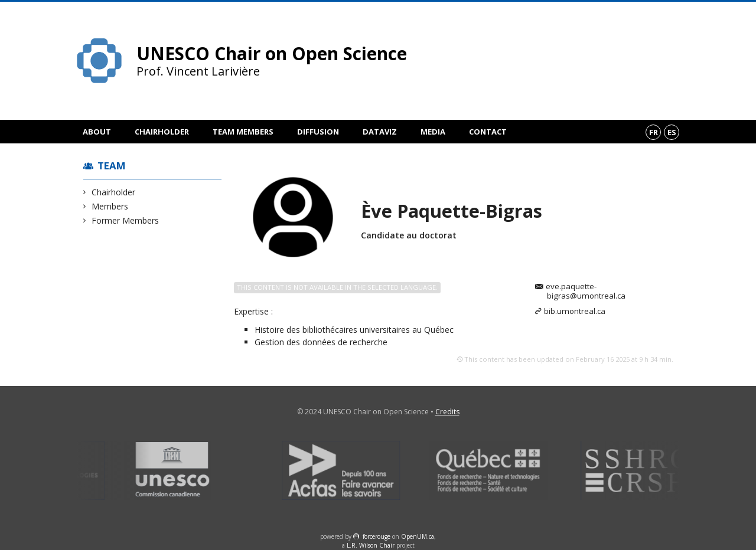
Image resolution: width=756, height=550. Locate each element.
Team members (243, 132)
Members (110, 206)
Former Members (126, 220)
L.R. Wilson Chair (371, 545)
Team (112, 166)
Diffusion (318, 132)
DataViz (380, 132)
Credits (447, 412)
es (672, 132)
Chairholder (162, 132)
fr (654, 132)
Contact (488, 132)
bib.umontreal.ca (575, 312)
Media (433, 132)
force (377, 536)
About (97, 132)
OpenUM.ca (418, 536)
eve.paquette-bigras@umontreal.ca (586, 292)
